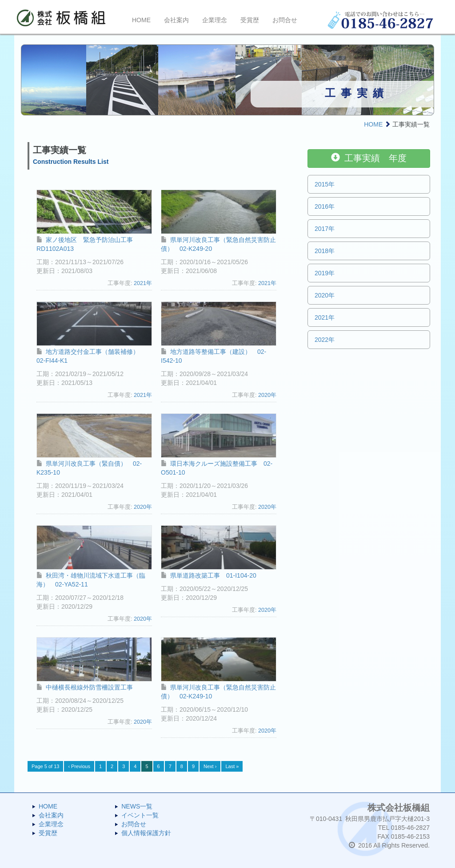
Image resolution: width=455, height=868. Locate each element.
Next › (210, 766)
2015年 (325, 184)
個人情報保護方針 (146, 833)
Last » (232, 766)
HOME (141, 20)
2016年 (325, 206)
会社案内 (176, 20)
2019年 (325, 273)
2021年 (143, 283)
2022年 (325, 340)
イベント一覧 (140, 815)
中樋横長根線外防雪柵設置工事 (85, 687)
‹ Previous (79, 766)
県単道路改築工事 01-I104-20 (209, 575)
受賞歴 (250, 20)
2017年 (325, 229)
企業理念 (215, 20)
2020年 (267, 395)
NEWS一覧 (137, 806)
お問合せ (285, 20)
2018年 (325, 251)
